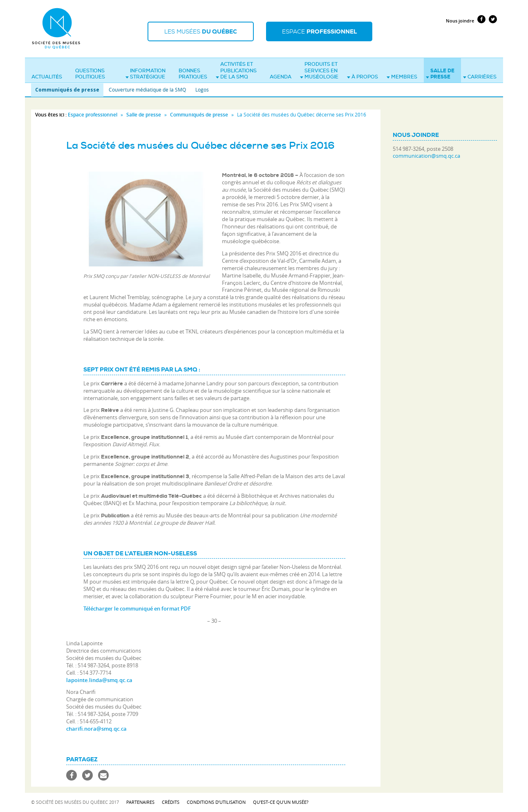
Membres (402, 77)
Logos (202, 89)
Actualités (47, 77)
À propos (362, 77)
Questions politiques (90, 74)
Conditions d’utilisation (216, 802)
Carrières (480, 77)
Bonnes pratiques (193, 74)
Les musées (201, 31)
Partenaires (140, 802)
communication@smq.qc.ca (426, 156)
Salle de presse (440, 74)
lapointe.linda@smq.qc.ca (99, 680)
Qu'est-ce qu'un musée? (281, 802)
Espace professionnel (93, 115)
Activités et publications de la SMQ (236, 70)
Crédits (171, 802)
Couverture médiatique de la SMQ (147, 89)
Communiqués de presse (67, 90)
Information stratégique (145, 74)
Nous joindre (460, 21)
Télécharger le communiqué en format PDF (137, 608)
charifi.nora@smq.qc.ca (96, 729)
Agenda (281, 77)
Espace (319, 31)
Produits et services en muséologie (319, 70)
